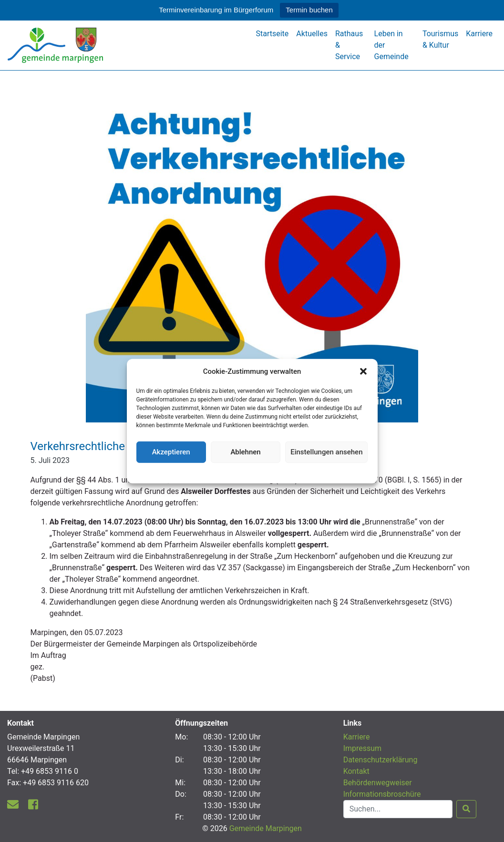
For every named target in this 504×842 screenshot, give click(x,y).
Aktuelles (312, 34)
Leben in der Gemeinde (391, 45)
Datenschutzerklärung (252, 472)
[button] (363, 371)
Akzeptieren (171, 452)
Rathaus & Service (349, 45)
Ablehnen (245, 452)
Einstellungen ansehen (326, 452)
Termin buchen (309, 10)
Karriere (479, 34)
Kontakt (356, 771)
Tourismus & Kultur (440, 39)
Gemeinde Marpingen (266, 828)
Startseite (273, 34)
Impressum (363, 748)
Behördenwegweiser (378, 783)
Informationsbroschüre (382, 794)
